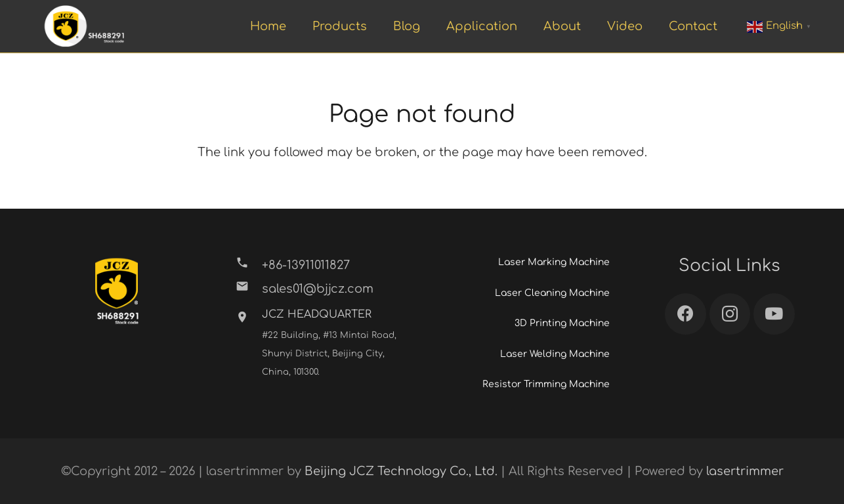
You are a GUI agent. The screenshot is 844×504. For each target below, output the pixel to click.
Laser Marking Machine (554, 262)
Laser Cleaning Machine (552, 293)
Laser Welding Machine (555, 354)
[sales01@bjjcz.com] (248, 289)
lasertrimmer (745, 471)
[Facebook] (686, 314)
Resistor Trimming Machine (546, 384)
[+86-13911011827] (248, 265)
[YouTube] (774, 314)
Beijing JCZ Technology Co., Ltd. (401, 471)
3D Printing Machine (562, 323)
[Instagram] (730, 314)
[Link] (84, 27)
